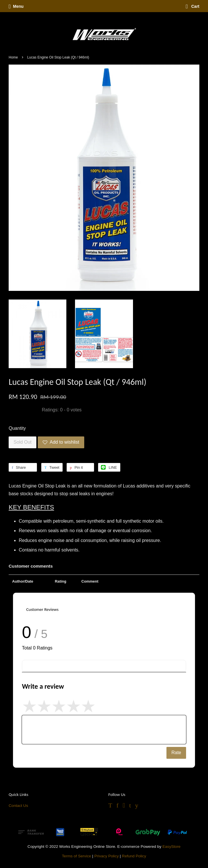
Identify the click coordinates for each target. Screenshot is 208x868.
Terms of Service (77, 856)
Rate (176, 753)
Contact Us (18, 806)
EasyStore (172, 847)
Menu (16, 6)
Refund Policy (134, 856)
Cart (193, 6)
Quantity (17, 428)
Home (13, 57)
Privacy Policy (107, 856)
